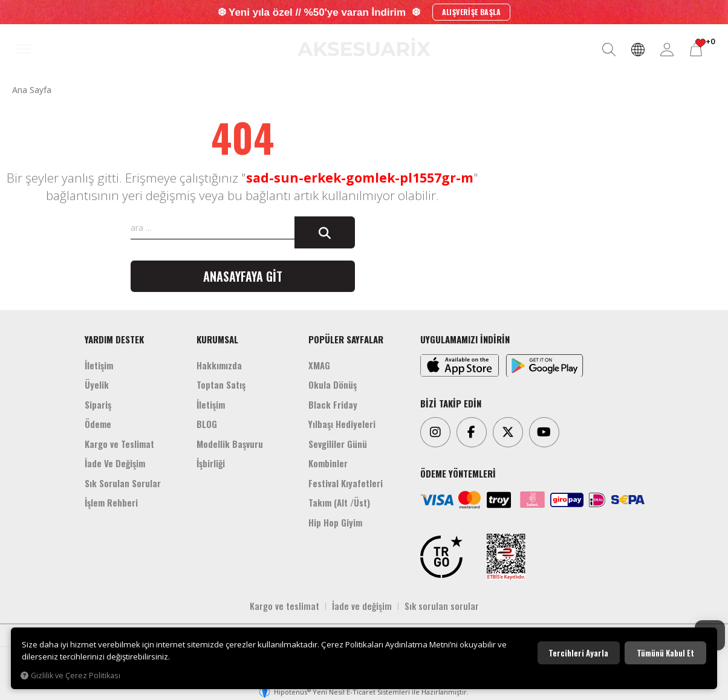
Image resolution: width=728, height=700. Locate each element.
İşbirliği (211, 463)
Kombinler (328, 463)
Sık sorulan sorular (442, 606)
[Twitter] (508, 432)
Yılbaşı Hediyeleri (342, 424)
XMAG (319, 365)
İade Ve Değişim (115, 463)
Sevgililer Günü (338, 444)
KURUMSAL (217, 339)
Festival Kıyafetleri (346, 483)
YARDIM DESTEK (114, 339)
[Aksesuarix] (364, 47)
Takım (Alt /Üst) (339, 502)
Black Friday (333, 404)
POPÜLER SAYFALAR (346, 339)
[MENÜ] (24, 50)
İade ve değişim (362, 606)
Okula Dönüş (333, 384)
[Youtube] (544, 432)
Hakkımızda (219, 365)
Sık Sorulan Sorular (123, 483)
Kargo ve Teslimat (119, 444)
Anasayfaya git (243, 276)
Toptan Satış (221, 384)
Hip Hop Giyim (335, 522)
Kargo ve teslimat (284, 606)
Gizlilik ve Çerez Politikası (70, 676)
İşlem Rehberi (111, 502)
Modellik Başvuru (230, 444)
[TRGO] (441, 557)
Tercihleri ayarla (578, 653)
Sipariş (98, 404)
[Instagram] (435, 432)
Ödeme (98, 424)
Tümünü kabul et (665, 653)
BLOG (207, 424)
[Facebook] (472, 432)
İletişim (99, 365)
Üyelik (97, 384)
